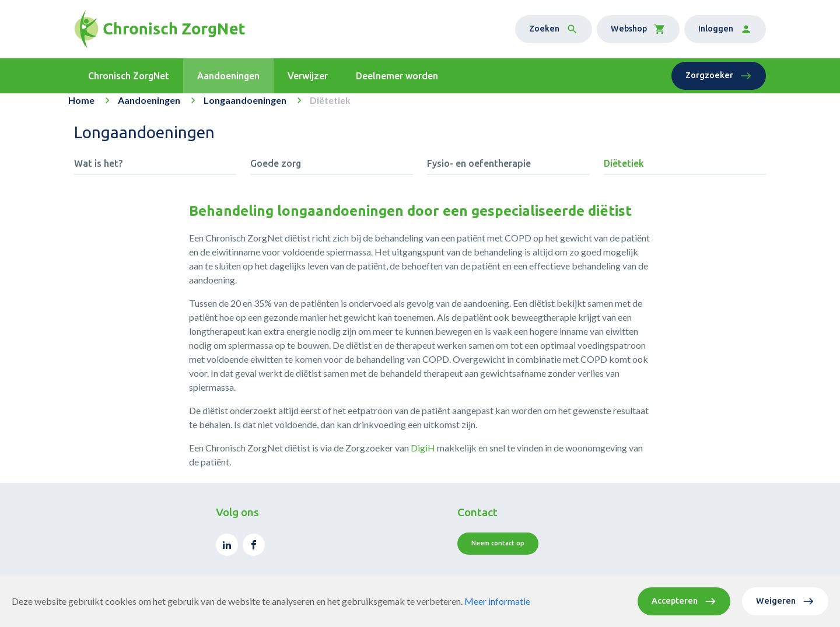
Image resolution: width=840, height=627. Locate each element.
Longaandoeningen (245, 108)
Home (81, 108)
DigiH (423, 456)
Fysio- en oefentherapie (479, 171)
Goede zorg (276, 171)
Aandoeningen (149, 108)
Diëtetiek (624, 171)
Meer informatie (497, 601)
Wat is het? (98, 171)
